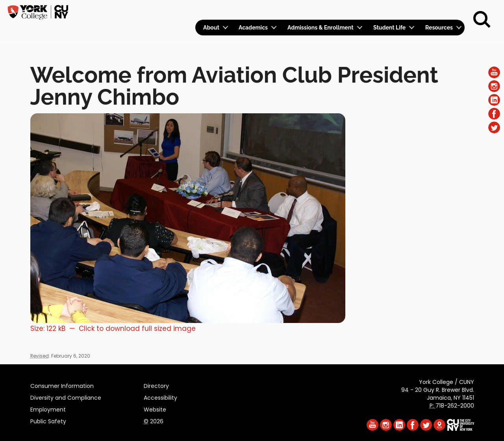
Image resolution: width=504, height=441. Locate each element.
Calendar (361, 10)
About (211, 28)
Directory (156, 385)
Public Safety (48, 420)
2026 (154, 420)
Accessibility (160, 397)
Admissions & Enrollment (321, 28)
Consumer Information (62, 385)
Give (426, 10)
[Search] (482, 20)
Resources (439, 28)
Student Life (389, 28)
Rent (451, 10)
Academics (253, 28)
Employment (48, 408)
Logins (322, 10)
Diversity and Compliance (66, 397)
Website (155, 408)
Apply (399, 10)
